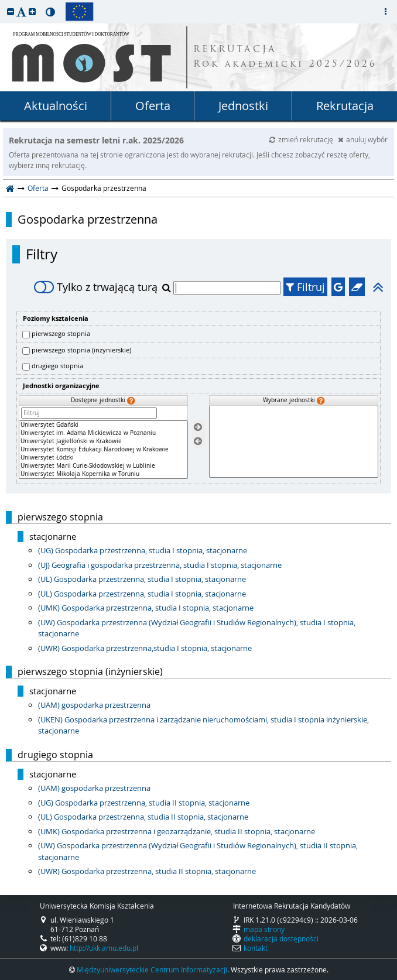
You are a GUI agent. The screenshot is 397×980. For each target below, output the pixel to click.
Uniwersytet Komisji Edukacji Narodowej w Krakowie (103, 450)
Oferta (153, 106)
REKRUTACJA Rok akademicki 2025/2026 (285, 57)
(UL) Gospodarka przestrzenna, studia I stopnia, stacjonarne (142, 579)
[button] (11, 11)
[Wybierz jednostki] (198, 427)
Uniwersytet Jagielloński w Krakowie (103, 441)
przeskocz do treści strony (3, 3)
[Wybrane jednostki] (294, 442)
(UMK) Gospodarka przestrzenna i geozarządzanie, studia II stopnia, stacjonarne (177, 831)
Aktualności (56, 106)
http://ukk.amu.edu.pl (104, 948)
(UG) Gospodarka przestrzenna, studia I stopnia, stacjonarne (143, 550)
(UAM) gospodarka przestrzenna (94, 705)
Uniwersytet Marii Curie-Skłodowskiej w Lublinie (103, 466)
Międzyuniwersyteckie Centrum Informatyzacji (152, 969)
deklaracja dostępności (281, 938)
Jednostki (243, 106)
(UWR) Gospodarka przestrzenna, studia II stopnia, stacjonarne (147, 871)
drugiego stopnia (57, 366)
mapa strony (264, 929)
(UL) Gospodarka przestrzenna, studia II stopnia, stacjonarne (143, 817)
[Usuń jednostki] (198, 442)
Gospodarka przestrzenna (88, 220)
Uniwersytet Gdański (103, 425)
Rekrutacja (345, 106)
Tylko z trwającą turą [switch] (96, 287)
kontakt (256, 948)
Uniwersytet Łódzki (103, 458)
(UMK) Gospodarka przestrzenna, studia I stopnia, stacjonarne (146, 608)
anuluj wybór (363, 139)
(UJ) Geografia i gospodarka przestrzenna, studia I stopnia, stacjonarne (160, 565)
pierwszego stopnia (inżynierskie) (81, 350)
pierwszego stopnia (61, 333)
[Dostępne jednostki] (103, 450)
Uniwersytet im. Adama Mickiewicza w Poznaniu (103, 433)
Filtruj (305, 287)
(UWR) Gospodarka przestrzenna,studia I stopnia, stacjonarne (145, 648)
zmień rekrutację (302, 139)
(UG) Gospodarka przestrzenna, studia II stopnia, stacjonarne (144, 803)
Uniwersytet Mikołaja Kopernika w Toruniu (103, 474)
